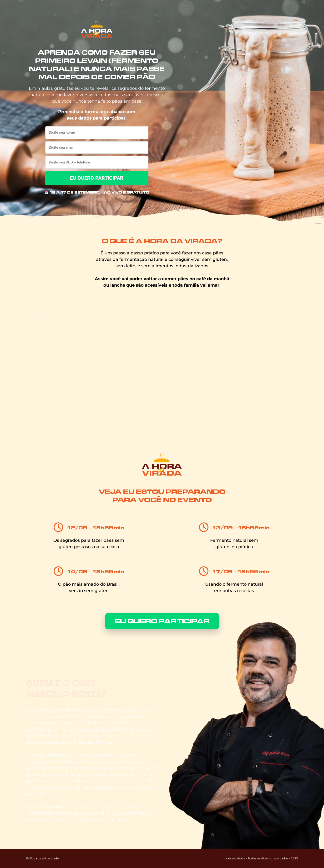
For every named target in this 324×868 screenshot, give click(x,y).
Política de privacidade (42, 858)
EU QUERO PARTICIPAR (97, 178)
